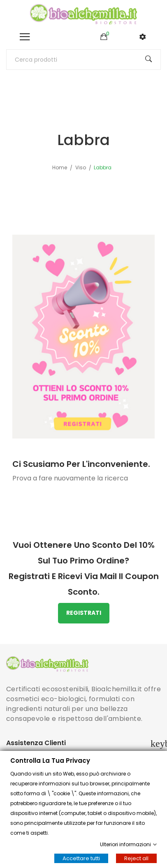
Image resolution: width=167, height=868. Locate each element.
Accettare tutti (81, 858)
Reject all (136, 858)
